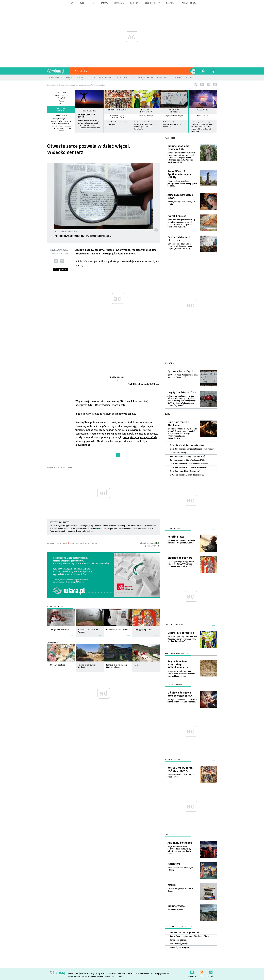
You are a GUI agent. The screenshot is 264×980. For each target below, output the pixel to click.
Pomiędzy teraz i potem (86, 116)
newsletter (192, 972)
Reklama (121, 974)
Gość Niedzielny (152, 3)
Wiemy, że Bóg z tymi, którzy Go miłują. (181, 203)
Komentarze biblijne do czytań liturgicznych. (181, 776)
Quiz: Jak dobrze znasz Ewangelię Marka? (189, 464)
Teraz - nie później (178, 940)
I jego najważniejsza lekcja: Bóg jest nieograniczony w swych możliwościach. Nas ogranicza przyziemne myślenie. (181, 223)
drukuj (62, 261)
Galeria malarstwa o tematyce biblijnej (180, 869)
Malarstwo (174, 864)
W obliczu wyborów (179, 944)
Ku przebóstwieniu (108, 526)
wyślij (56, 261)
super (94, 543)
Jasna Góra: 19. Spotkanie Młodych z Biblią (179, 174)
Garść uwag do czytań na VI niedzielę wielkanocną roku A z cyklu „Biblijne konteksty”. (180, 246)
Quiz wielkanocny (178, 453)
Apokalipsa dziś (203, 116)
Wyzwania (170, 363)
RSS (201, 972)
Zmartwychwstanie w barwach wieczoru (136, 529)
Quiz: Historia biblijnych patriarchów (187, 445)
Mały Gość (171, 3)
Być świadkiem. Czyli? (174, 116)
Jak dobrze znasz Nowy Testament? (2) (187, 456)
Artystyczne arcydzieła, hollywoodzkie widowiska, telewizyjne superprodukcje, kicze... (180, 850)
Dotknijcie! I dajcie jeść (107, 529)
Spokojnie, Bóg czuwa (89, 526)
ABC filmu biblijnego (180, 843)
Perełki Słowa (176, 537)
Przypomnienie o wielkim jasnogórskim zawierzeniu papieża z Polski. (182, 184)
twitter (215, 85)
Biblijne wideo (176, 906)
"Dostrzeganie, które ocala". (111, 405)
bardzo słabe (62, 543)
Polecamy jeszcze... (174, 529)
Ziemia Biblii (52, 643)
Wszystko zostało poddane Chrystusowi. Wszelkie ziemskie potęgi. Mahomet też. (181, 674)
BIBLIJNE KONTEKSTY (62, 467)
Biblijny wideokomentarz (177, 654)
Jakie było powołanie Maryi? (180, 196)
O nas (71, 974)
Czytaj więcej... (89, 134)
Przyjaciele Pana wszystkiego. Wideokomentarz (178, 665)
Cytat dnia (61, 116)
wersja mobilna (189, 3)
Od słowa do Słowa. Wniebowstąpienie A (180, 694)
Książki (172, 885)
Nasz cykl (203, 110)
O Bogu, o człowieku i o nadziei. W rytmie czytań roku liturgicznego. (182, 701)
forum (70, 3)
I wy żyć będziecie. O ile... (183, 392)
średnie (79, 543)
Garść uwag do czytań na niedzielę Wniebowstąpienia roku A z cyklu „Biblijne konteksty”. (182, 639)
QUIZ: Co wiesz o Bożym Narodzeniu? (187, 475)
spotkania (119, 3)
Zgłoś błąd (211, 972)
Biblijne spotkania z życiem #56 (178, 148)
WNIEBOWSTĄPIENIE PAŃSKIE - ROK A (118, 117)
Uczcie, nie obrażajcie (146, 116)
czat (93, 3)
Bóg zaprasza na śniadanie (84, 529)
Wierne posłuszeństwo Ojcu (130, 526)
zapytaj (105, 3)
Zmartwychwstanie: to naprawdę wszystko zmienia (71, 531)
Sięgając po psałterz (180, 558)
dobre (87, 543)
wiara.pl (58, 71)
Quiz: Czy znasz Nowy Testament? (185, 471)
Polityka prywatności (160, 974)
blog (82, 3)
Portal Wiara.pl (118, 377)
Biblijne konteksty (146, 111)
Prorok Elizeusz (177, 216)
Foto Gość (111, 974)
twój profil (203, 71)
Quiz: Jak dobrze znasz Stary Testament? (188, 467)
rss (202, 85)
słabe (72, 543)
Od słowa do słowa (174, 685)
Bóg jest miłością (71, 526)
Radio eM (134, 3)
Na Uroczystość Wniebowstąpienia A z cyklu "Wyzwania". (173, 124)
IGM (77, 974)
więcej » (61, 133)
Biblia (81, 71)
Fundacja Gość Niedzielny (138, 974)
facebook (209, 85)
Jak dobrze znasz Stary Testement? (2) (187, 460)
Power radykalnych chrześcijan (179, 239)
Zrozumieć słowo (118, 110)
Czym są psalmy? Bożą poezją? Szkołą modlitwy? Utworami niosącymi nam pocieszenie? (181, 564)
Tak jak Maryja (56, 526)
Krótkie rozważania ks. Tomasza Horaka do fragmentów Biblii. (181, 542)
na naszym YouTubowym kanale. (118, 414)
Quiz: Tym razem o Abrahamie (178, 424)
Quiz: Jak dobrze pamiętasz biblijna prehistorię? (192, 449)
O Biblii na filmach (175, 910)
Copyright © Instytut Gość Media (82, 977)
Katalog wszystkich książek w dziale (180, 890)
